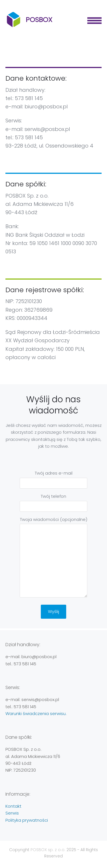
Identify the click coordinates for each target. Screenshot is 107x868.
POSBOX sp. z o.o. (48, 848)
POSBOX (29, 20)
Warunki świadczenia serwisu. (36, 712)
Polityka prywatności (27, 818)
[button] (94, 21)
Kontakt (13, 804)
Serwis (12, 811)
